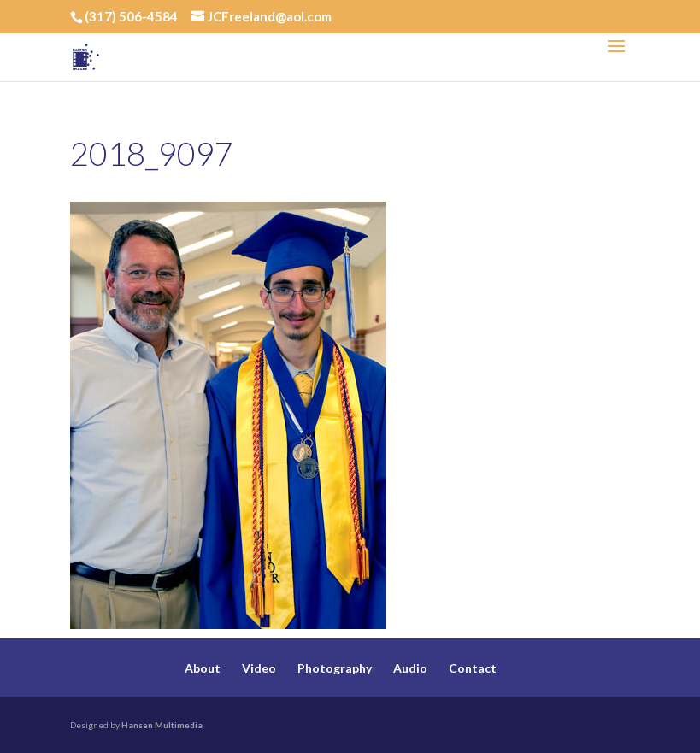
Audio (410, 668)
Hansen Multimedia (162, 725)
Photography (335, 668)
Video (259, 668)
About (203, 668)
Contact (473, 668)
